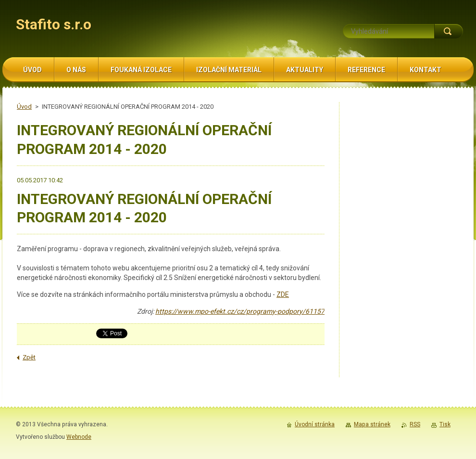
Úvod (24, 107)
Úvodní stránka (315, 424)
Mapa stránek (372, 424)
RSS (415, 424)
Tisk (445, 424)
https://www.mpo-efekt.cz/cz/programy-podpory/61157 (240, 311)
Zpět (29, 357)
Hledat (449, 31)
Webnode (79, 437)
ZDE (283, 294)
